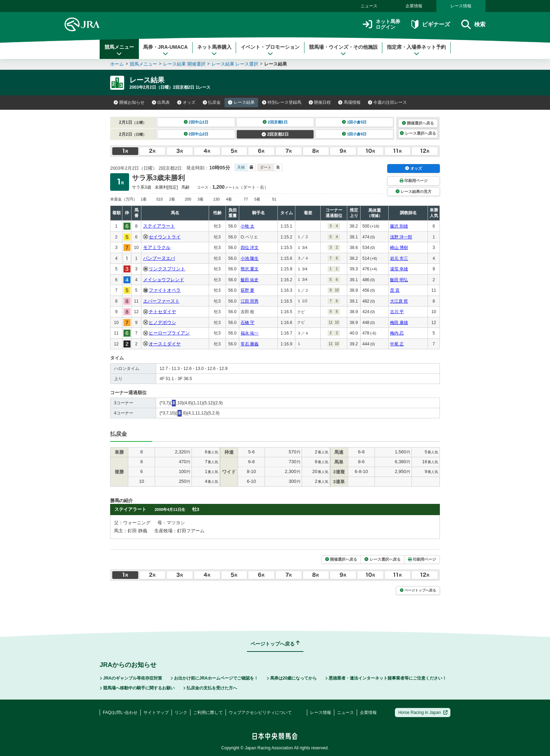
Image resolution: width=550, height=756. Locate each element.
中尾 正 (397, 344)
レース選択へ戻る (418, 133)
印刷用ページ (414, 181)
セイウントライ (165, 237)
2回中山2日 (196, 134)
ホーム (117, 64)
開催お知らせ (129, 102)
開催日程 (320, 102)
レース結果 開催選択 (184, 64)
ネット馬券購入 (214, 50)
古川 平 (397, 312)
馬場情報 (349, 102)
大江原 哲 (399, 301)
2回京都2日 (275, 134)
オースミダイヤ (165, 344)
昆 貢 (395, 290)
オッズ (186, 102)
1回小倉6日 (354, 134)
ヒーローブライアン (169, 333)
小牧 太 (247, 226)
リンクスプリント (167, 269)
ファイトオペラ (165, 290)
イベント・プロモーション (270, 50)
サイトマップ (156, 713)
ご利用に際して (208, 713)
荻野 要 (247, 290)
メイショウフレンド (164, 280)
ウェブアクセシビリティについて (260, 713)
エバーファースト (161, 301)
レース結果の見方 (414, 191)
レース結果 (241, 102)
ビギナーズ (431, 24)
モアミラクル (157, 247)
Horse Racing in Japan (423, 713)
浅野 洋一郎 (401, 237)
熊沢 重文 (250, 269)
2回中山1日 (196, 122)
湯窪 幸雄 (399, 269)
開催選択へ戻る (418, 123)
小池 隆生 (250, 258)
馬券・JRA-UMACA (165, 50)
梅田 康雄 (399, 323)
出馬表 (161, 102)
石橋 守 (247, 323)
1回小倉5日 (354, 122)
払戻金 (212, 102)
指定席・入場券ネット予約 (416, 50)
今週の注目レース (388, 102)
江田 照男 (250, 301)
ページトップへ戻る (418, 590)
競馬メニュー (119, 50)
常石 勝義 (250, 344)
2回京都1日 (275, 122)
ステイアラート (159, 226)
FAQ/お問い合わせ (120, 713)
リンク (181, 713)
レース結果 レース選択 (235, 64)
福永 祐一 (250, 333)
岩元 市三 (399, 258)
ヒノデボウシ (162, 322)
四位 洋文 (250, 248)
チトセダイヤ (162, 312)
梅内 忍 (397, 333)
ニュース (369, 6)
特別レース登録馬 (282, 102)
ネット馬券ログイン (381, 24)
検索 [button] (473, 24)
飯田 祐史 (250, 280)
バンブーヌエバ (159, 258)
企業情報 (414, 6)
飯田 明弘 (399, 280)
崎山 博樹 (399, 248)
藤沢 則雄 (399, 226)
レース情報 (461, 6)
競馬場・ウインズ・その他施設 (343, 50)
